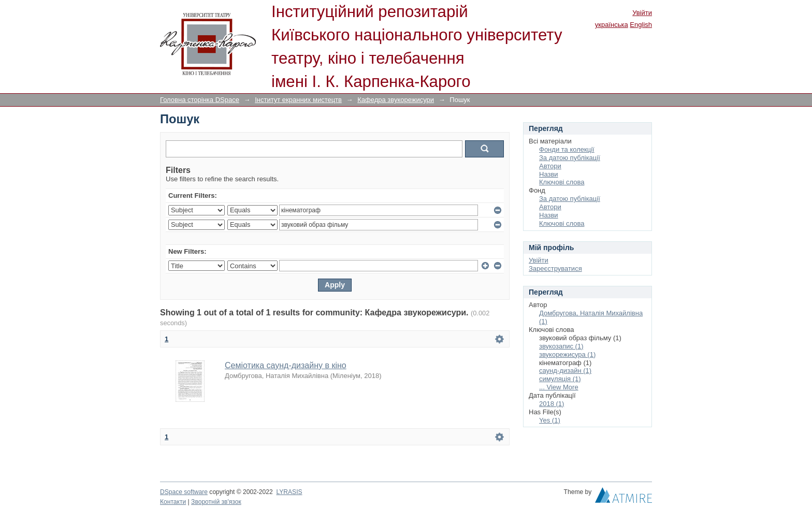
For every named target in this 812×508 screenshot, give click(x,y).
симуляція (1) (560, 379)
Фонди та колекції (567, 149)
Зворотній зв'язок (216, 502)
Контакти (173, 502)
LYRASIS (289, 492)
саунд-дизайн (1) (565, 371)
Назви (549, 174)
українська (612, 25)
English (641, 25)
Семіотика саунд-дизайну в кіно (286, 365)
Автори (550, 166)
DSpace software (184, 492)
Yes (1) (550, 420)
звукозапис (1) (561, 346)
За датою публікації (570, 158)
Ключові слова (562, 182)
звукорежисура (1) (567, 354)
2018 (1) (552, 404)
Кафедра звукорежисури (396, 100)
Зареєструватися (555, 268)
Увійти (642, 13)
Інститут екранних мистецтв (298, 100)
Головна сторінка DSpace (200, 100)
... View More (559, 387)
